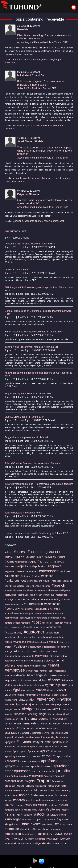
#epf (51, 671)
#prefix (23, 751)
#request (10, 786)
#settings (53, 805)
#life (49, 709)
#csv (43, 627)
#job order (10, 704)
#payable (10, 742)
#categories (61, 595)
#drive (64, 656)
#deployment (35, 647)
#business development (35, 590)
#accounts (58, 552)
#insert (55, 695)
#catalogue (49, 595)
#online (46, 733)
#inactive (51, 690)
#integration (27, 699)
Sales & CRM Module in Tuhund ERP (37, 88)
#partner (64, 737)
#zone (56, 843)
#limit (56, 709)
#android (11, 566)
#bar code (56, 581)
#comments (17, 604)
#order (21, 737)
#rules (43, 790)
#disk (42, 651)
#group (50, 685)
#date (31, 642)
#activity (20, 557)
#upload (43, 834)
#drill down (55, 656)
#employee (15, 670)
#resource (54, 786)
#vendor (17, 838)
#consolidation (12, 613)
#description (63, 647)
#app (28, 566)
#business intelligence (59, 590)
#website (16, 843)
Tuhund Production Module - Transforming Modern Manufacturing (39, 484)
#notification (12, 733)
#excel (21, 675)
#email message (38, 666)
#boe (28, 586)
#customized (30, 637)
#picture (34, 747)
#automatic (12, 576)
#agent (9, 561)
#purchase (22, 771)
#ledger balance (13, 709)
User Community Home (15, 231)
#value (68, 834)
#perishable (11, 747)
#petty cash (23, 747)
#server (10, 805)
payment (9, 129)
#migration (10, 728)
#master (57, 724)
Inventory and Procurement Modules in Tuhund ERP (32, 347)
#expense (51, 675)
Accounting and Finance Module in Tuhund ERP (43, 42)
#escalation (60, 671)
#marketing (31, 723)
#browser (17, 590)
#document (51, 651)
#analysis (58, 562)
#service (20, 805)
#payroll (38, 742)
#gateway (39, 685)
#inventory (46, 699)
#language (56, 704)
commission (34, 126)
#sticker (28, 815)
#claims (45, 599)
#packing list (52, 737)
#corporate (54, 618)
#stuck (63, 815)
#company (12, 609)
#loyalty (67, 714)
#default (54, 642)
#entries (43, 671)
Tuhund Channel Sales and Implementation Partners (32, 463)
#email (53, 665)
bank (7, 181)
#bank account (34, 581)
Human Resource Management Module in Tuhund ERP (34, 332)
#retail (64, 786)
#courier (59, 623)
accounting (10, 63)
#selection (41, 800)
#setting (43, 805)
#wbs (7, 843)
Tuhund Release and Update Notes (23, 513)
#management (41, 719)
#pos (16, 751)
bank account (18, 181)
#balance (47, 576)
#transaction (13, 834)
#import (41, 690)
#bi (6, 586)
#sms (42, 810)
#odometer (36, 733)
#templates (26, 829)
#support (37, 819)
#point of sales (52, 747)
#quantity (46, 771)
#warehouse (53, 839)
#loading (9, 714)
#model (31, 728)
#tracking (55, 829)
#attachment (32, 571)
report (47, 221)
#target (9, 824)
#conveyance (26, 618)
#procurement (33, 756)
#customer (34, 632)
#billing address (17, 586)
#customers (52, 633)
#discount (19, 651)
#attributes (65, 571)
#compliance (27, 609)
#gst (16, 690)
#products (12, 761)
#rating (15, 776)
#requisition (41, 786)
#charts (18, 599)
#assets (20, 571)
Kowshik (23, 29)
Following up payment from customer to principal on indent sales (41, 83)
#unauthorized (29, 834)
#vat (8, 839)
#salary (66, 790)
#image (31, 690)
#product (48, 756)
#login (43, 714)
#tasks (18, 824)
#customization (14, 637)
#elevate (49, 661)
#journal (33, 704)
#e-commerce (23, 661)
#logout (51, 714)
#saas (51, 790)
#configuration (42, 609)
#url (51, 834)
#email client (23, 666)
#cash (39, 595)
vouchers (28, 178)
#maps (9, 724)
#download (42, 656)
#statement (14, 814)
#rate (7, 776)
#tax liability (48, 824)
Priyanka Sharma (28, 194)
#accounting (38, 552)
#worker (47, 843)
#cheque (35, 599)
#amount (44, 561)
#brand (8, 590)
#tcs (65, 824)
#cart (32, 595)
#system (62, 819)
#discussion (32, 651)
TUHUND (25, 7)
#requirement (25, 786)
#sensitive (52, 800)
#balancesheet (15, 581)
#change (9, 599)
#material (67, 724)
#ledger (28, 709)
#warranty (65, 839)
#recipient (49, 776)
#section (30, 800)
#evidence (10, 675)
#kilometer (45, 704)
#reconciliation (14, 781)
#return (8, 790)
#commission (33, 604)
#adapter (30, 557)
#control (59, 613)
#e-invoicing (37, 661)
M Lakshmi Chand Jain (32, 75)
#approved (10, 571)
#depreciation (49, 647)
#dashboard (45, 637)
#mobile (21, 728)
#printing (10, 756)
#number (25, 733)
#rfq (36, 790)
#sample (49, 795)
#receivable (36, 776)
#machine (23, 719)
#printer (56, 751)
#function (29, 685)
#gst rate (62, 685)
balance (46, 178)
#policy (64, 747)
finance (39, 221)
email (27, 59)
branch (38, 178)
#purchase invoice (41, 766)
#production (64, 756)
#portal (8, 751)
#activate (9, 557)
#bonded (36, 586)
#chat (26, 599)
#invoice (64, 699)
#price (45, 751)
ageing (55, 221)
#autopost (25, 576)
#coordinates (41, 618)
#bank (47, 581)
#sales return (11, 795)
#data (8, 642)
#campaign (23, 595)
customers (48, 59)
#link (64, 709)
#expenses (64, 675)
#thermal (37, 829)
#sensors (63, 800)
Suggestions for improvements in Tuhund (26, 437)
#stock (40, 814)
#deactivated (41, 642)
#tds (70, 824)
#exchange (35, 675)
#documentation (13, 656)
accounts (17, 178)
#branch (58, 585)
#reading (23, 776)
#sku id (28, 810)
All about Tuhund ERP (16, 270)
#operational (11, 737)
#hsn (24, 690)
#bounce (46, 586)
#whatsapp (27, 843)
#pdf (48, 742)
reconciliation (19, 126)
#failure (27, 680)
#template (12, 829)
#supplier (27, 819)
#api (21, 566)
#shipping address (14, 810)
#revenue (18, 790)
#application (39, 566)
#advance (50, 557)
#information (32, 695)
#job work (22, 704)
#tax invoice (31, 824)
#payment (24, 742)
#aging (32, 562)
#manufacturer (60, 719)
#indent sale (18, 695)
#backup (36, 576)
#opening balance (59, 733)
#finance (54, 680)
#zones (64, 843)
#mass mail (46, 724)
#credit (28, 627)
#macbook (10, 719)
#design (9, 651)
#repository (57, 781)
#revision (28, 790)
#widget (37, 843)
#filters (43, 680)
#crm (36, 627)
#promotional (23, 766)
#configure (55, 609)
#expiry (8, 680)
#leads (66, 704)
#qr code (36, 771)
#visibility (29, 839)
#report (44, 780)
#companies (52, 604)
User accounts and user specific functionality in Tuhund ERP (36, 533)
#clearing (56, 599)
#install (63, 695)
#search (19, 800)
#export (18, 680)
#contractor (48, 613)
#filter (35, 680)
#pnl (41, 747)
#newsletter (53, 728)
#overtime (40, 737)
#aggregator (21, 562)
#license (41, 709)
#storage (52, 815)
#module (41, 728)
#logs (59, 714)
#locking (32, 714)
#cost (36, 622)
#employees (32, 671)
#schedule (61, 795)
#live (69, 709)
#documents (28, 656)
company (67, 178)
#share (63, 805)
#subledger (13, 819)
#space (65, 810)
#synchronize (49, 819)
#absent (9, 552)
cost (62, 221)
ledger (58, 59)
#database (20, 642)
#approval (55, 566)
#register (30, 781)
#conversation (12, 618)
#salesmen (37, 795)
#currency (54, 627)
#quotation (62, 771)
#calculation (11, 595)
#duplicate (10, 661)
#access (20, 552)
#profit (23, 761)
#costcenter (48, 623)
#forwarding (17, 685)
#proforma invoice (56, 761)
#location (20, 714)
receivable (47, 126)
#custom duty (14, 632)
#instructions (11, 700)
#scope (8, 800)
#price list (33, 751)
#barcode (67, 581)
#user (59, 834)
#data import (59, 637)
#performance (60, 742)
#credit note (16, 627)
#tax (58, 824)
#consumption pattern (31, 613)
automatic (18, 59)
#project (10, 766)
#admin (40, 557)
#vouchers (40, 839)
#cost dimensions (22, 623)
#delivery (20, 646)
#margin (18, 724)
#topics (46, 829)
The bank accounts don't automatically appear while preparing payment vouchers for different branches (45, 151)
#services (31, 805)
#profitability (34, 761)
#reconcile (60, 776)
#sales (24, 795)
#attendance (49, 571)
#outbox (30, 737)
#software (53, 809)
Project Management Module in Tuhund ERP (28, 394)
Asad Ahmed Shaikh (30, 141)
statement (36, 59)
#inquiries (45, 695)
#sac (58, 790)
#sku (35, 810)
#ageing (61, 557)
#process (21, 756)
